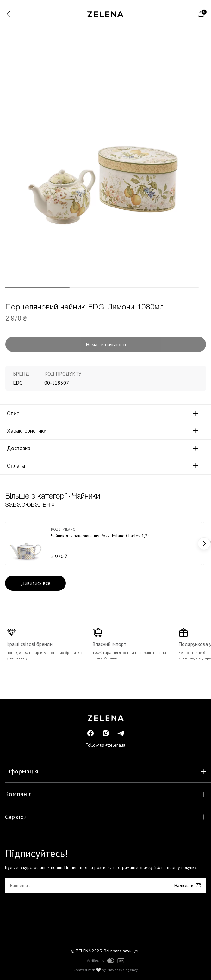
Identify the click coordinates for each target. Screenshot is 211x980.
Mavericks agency (123, 970)
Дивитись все (36, 583)
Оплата (16, 466)
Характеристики (27, 431)
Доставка (19, 448)
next (204, 544)
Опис (13, 413)
